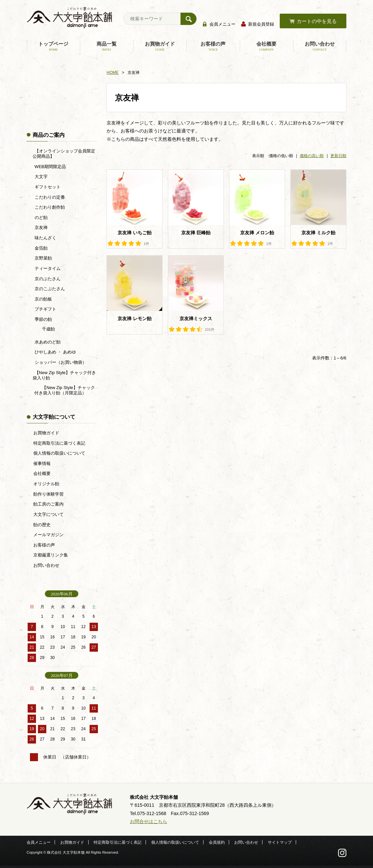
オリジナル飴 (46, 484)
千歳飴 (48, 329)
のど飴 (40, 217)
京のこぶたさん (49, 289)
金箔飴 (40, 248)
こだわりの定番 (49, 197)
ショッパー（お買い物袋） (60, 362)
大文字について (48, 514)
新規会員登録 (261, 24)
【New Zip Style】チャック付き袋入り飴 (64, 375)
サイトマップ (280, 842)
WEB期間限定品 (50, 167)
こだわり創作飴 (49, 207)
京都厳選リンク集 (51, 555)
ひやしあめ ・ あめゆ (55, 352)
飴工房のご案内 (48, 504)
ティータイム (47, 268)
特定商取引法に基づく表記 (59, 443)
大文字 (40, 177)
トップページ (53, 46)
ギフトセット (47, 187)
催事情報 (42, 463)
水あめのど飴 (47, 342)
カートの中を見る (317, 21)
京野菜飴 (43, 258)
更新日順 (338, 156)
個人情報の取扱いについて (59, 453)
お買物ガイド (160, 46)
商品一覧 (107, 46)
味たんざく (45, 238)
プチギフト (45, 309)
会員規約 (217, 842)
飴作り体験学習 (48, 494)
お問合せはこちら (149, 821)
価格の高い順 (312, 156)
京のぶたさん (47, 279)
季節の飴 (43, 319)
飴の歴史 (42, 525)
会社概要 (266, 46)
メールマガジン (48, 535)
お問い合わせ (320, 46)
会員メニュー (222, 24)
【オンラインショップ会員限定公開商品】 (64, 154)
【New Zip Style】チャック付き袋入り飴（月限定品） (65, 390)
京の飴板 (43, 299)
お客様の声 (213, 46)
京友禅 (40, 227)
